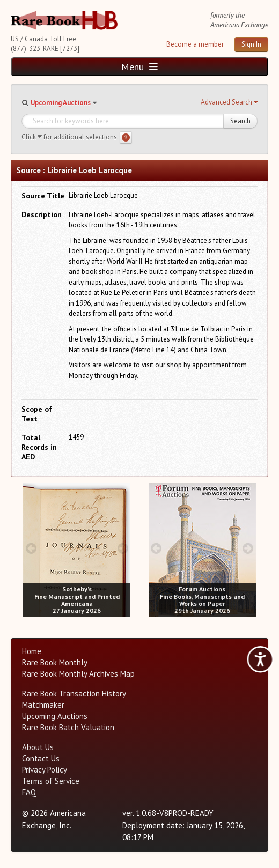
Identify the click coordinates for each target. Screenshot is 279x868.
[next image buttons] (123, 548)
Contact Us (41, 758)
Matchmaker (43, 705)
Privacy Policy (45, 770)
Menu (139, 67)
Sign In (251, 44)
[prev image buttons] (31, 548)
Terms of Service (51, 781)
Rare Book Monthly (55, 662)
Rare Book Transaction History (74, 693)
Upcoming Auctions (61, 103)
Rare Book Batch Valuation (68, 727)
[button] (229, 102)
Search (240, 121)
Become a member (195, 44)
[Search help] (126, 138)
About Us (38, 747)
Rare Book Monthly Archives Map (78, 674)
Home (32, 651)
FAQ (29, 792)
